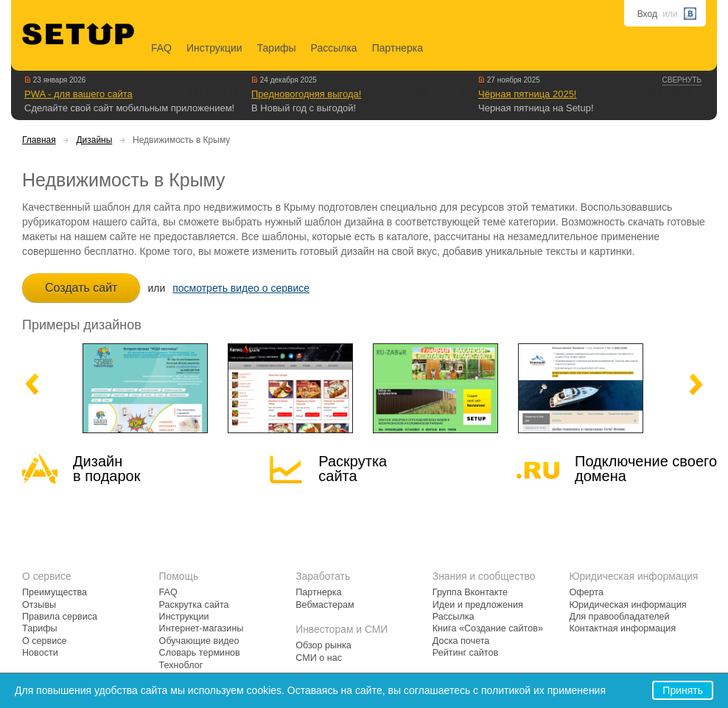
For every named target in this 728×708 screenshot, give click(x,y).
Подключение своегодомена (646, 469)
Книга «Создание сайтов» (488, 628)
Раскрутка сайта (353, 469)
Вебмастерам (325, 605)
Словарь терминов (200, 653)
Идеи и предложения (478, 605)
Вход (647, 14)
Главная (39, 140)
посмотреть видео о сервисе (241, 288)
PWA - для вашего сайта (78, 94)
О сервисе (45, 641)
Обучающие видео (199, 641)
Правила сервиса (60, 617)
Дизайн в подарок (106, 469)
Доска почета (461, 641)
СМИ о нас (319, 658)
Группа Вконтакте (470, 592)
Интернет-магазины (202, 628)
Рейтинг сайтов (465, 653)
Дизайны (94, 140)
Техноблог (181, 665)
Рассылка (334, 48)
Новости (40, 653)
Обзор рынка (323, 645)
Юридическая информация (627, 605)
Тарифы (277, 48)
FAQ (161, 48)
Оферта (586, 592)
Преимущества (55, 592)
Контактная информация (622, 628)
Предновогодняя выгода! (306, 94)
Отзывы (39, 605)
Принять (683, 690)
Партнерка (398, 48)
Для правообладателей (619, 617)
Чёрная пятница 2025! (527, 94)
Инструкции (214, 48)
